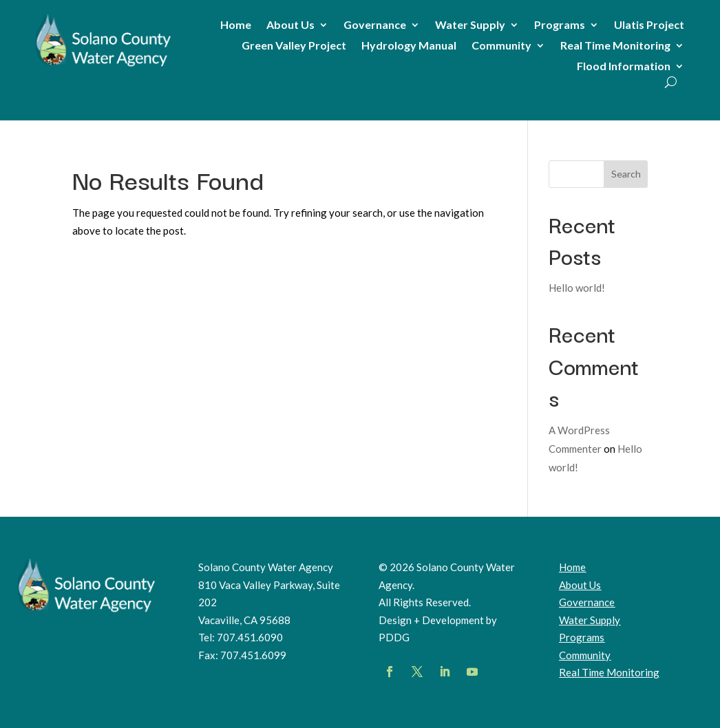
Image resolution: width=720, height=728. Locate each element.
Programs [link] (560, 25)
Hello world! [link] (577, 288)
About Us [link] (290, 25)
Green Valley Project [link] (294, 46)
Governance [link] (375, 25)
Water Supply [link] (470, 25)
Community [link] (501, 46)
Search (626, 174)
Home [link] (236, 25)
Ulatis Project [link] (649, 25)
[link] (104, 66)
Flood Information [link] (624, 67)
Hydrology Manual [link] (409, 46)
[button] (390, 672)
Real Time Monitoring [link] (615, 46)
